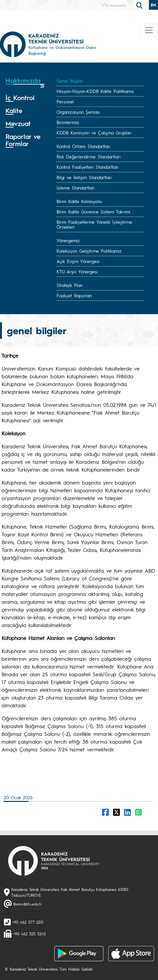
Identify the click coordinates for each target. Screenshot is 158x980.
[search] (140, 5)
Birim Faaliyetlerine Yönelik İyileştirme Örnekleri (94, 224)
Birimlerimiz (68, 122)
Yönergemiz (68, 240)
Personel (65, 101)
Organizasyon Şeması (78, 112)
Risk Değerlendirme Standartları (89, 156)
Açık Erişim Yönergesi (78, 261)
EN (153, 5)
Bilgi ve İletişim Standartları (84, 177)
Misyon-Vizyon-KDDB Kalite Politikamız (95, 91)
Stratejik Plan (69, 285)
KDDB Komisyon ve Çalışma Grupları (94, 132)
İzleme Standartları (76, 188)
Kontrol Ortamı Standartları (84, 146)
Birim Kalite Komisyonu (79, 201)
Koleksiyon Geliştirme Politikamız (89, 251)
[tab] (25, 83)
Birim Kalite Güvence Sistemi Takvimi (93, 211)
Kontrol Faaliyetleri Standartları (88, 167)
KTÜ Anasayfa (114, 5)
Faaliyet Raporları (74, 295)
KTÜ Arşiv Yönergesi (77, 271)
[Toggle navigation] (149, 30)
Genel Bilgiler (70, 81)
